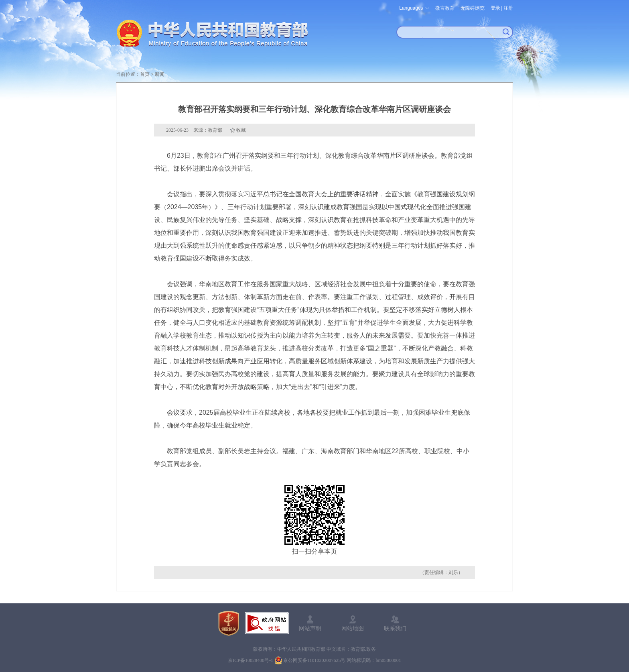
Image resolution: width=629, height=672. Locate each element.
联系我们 (395, 628)
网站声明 (310, 628)
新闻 (160, 74)
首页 (145, 74)
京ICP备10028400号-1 (251, 660)
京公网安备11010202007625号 (314, 660)
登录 (495, 8)
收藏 (241, 130)
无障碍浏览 (473, 8)
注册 (508, 8)
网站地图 (353, 628)
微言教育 (445, 8)
